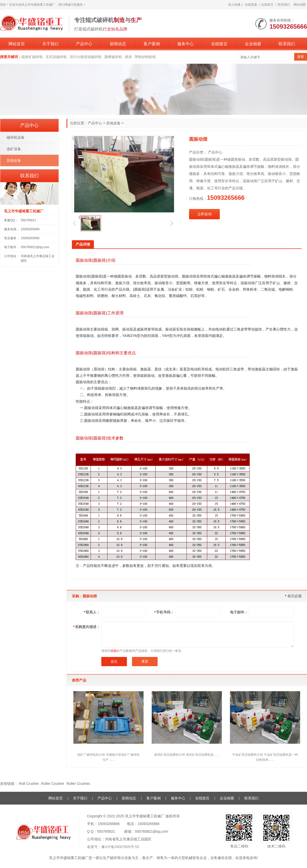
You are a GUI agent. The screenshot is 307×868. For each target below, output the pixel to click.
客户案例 (152, 44)
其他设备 (113, 123)
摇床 (128, 57)
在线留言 (267, 5)
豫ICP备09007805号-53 (120, 847)
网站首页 (17, 44)
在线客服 (251, 5)
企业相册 (253, 44)
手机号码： (164, 612)
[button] (74, 223)
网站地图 (300, 5)
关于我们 (50, 44)
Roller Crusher (53, 784)
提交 (114, 661)
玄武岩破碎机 (56, 57)
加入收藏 (234, 5)
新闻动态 (118, 44)
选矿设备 (14, 149)
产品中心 (84, 44)
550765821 (28, 220)
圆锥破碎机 (113, 57)
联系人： (92, 612)
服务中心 (185, 44)
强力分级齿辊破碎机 (86, 57)
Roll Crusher (29, 784)
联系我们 (284, 5)
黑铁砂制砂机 (145, 57)
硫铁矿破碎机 (32, 57)
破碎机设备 (16, 137)
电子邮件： (239, 612)
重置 (145, 661)
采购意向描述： (87, 627)
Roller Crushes (78, 784)
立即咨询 (204, 214)
